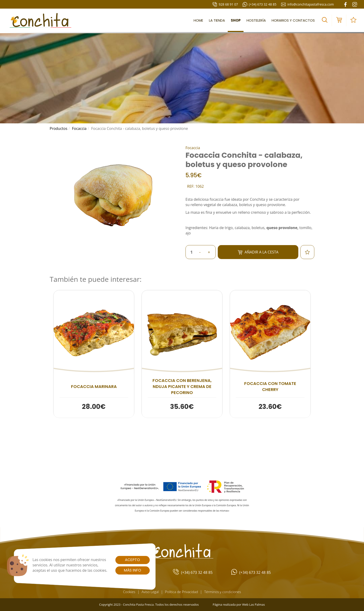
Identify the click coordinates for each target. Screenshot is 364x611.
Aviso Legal (150, 592)
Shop (236, 20)
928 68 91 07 (225, 4)
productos (58, 128)
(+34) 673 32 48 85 (260, 4)
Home (198, 20)
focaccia (79, 128)
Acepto (132, 560)
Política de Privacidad (182, 592)
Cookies (129, 592)
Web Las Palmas (253, 604)
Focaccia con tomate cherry (270, 386)
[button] (325, 20)
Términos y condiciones (223, 592)
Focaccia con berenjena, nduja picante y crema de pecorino (182, 386)
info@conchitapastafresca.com (307, 4)
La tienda (217, 20)
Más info (132, 570)
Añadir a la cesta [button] (258, 252)
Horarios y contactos (293, 20)
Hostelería (256, 20)
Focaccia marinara (94, 386)
